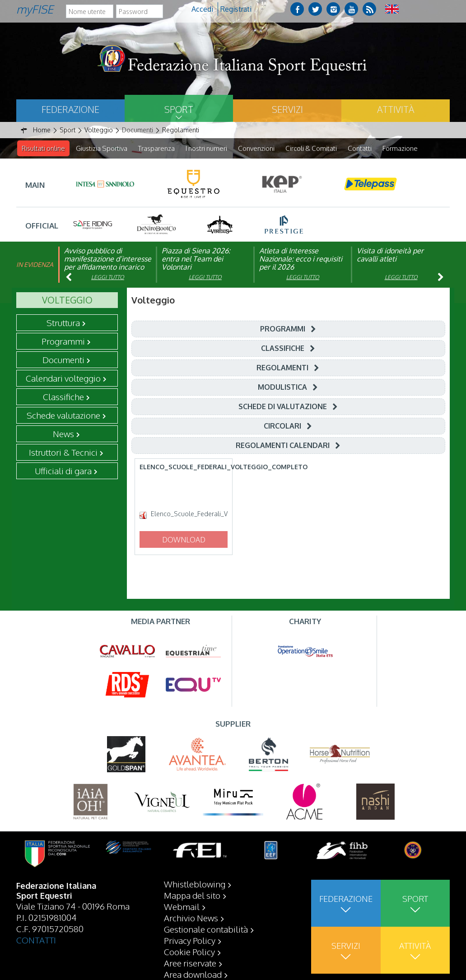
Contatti (360, 148)
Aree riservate (190, 963)
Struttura (63, 323)
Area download (193, 974)
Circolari (282, 426)
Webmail (182, 906)
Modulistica (282, 387)
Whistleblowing (195, 884)
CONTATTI (36, 940)
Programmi (63, 341)
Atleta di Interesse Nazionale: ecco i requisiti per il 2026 (301, 259)
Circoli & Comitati (311, 148)
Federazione (70, 109)
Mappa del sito (192, 895)
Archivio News (191, 918)
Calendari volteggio (63, 378)
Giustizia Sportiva (102, 148)
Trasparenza (156, 148)
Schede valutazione (63, 415)
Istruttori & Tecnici (63, 453)
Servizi (287, 109)
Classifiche (63, 397)
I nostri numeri (206, 148)
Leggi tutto (108, 278)
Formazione (400, 148)
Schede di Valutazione (283, 407)
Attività (396, 109)
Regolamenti (282, 368)
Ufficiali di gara (63, 471)
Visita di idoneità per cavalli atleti (390, 255)
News (63, 434)
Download (184, 540)
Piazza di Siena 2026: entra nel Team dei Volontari (196, 259)
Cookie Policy (189, 952)
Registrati (236, 9)
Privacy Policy (190, 940)
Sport (179, 109)
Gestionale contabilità (206, 929)
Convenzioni (256, 148)
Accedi (202, 9)
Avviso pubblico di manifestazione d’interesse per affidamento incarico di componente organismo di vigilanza (108, 267)
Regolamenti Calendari (283, 446)
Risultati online (43, 148)
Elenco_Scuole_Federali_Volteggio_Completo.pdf (189, 514)
